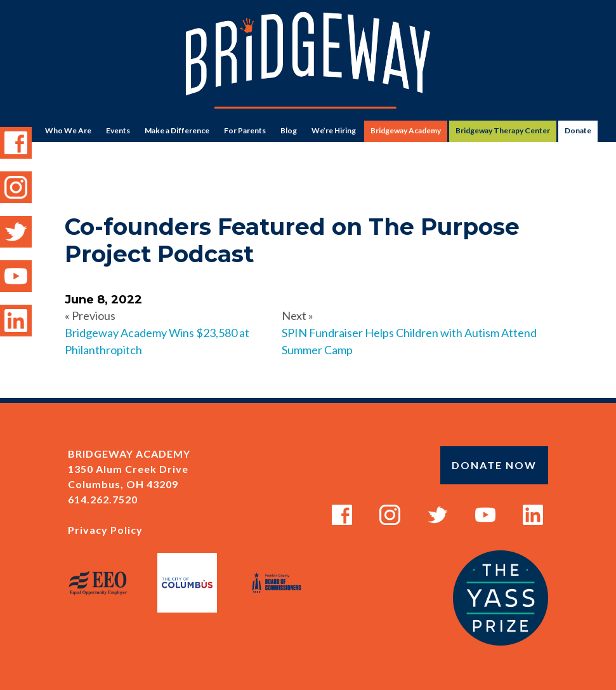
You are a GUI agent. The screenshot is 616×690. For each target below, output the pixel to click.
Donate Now (494, 465)
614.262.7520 (103, 499)
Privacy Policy (105, 530)
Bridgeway (308, 60)
